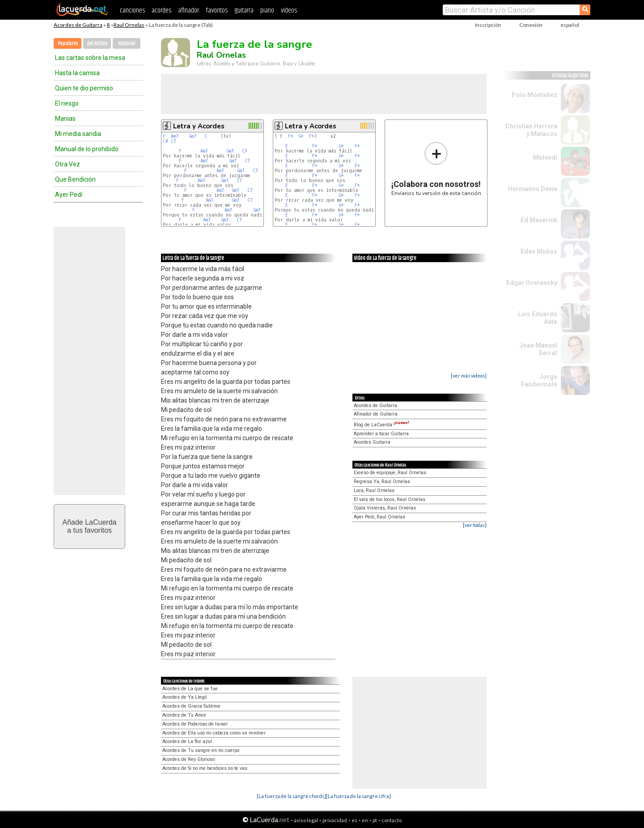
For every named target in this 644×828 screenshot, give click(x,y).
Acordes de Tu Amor (184, 715)
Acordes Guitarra (372, 442)
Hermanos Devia (533, 189)
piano (267, 11)
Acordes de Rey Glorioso (189, 759)
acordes (161, 11)
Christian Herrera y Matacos (531, 130)
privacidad (335, 820)
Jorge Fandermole (539, 380)
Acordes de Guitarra (78, 25)
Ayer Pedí (69, 195)
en (365, 820)
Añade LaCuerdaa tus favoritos (90, 526)
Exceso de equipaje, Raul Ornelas (390, 473)
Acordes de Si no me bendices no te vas (205, 768)
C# (165, 141)
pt (375, 820)
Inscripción (488, 25)
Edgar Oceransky (532, 283)
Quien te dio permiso (84, 88)
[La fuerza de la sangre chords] (291, 796)
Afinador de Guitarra (376, 414)
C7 (174, 141)
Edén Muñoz (539, 251)
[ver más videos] (469, 376)
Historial (127, 44)
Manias (65, 119)
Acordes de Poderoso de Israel (195, 724)
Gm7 (193, 136)
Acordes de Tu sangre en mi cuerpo (201, 750)
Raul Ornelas (129, 25)
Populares (68, 44)
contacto (392, 820)
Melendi (545, 157)
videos (289, 11)
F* (291, 136)
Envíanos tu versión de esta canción (436, 169)
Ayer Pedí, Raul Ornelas (379, 517)
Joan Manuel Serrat (538, 349)
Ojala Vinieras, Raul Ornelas (385, 508)
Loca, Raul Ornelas (374, 490)
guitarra (244, 11)
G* (301, 136)
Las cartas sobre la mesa (90, 58)
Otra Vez (68, 164)
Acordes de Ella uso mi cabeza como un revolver (214, 733)
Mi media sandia (78, 134)
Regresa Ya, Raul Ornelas (382, 482)
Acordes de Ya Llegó (184, 697)
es (354, 820)
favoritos (217, 11)
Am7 (175, 136)
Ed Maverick (539, 220)
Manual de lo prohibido (87, 149)
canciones (132, 11)
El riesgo (67, 103)
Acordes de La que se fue (190, 689)
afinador (189, 11)
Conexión (531, 25)
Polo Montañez (534, 95)
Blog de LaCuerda (381, 425)
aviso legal (306, 820)
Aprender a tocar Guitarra (381, 434)
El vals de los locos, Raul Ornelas (390, 499)
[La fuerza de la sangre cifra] (358, 796)
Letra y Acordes (199, 126)
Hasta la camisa (77, 73)
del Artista (97, 44)
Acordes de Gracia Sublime (191, 706)
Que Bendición (75, 179)
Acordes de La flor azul (187, 741)
